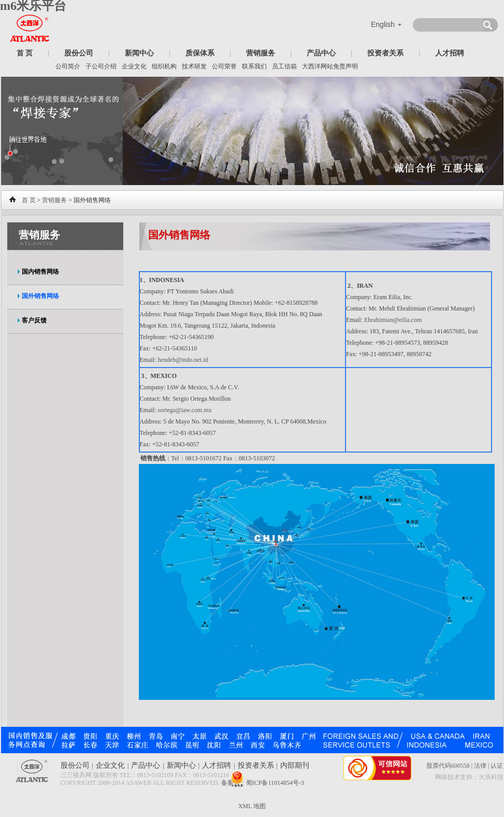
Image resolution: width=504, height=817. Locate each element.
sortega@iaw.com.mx (185, 410)
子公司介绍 (101, 66)
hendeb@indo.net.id (183, 360)
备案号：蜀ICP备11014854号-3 (263, 783)
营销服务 (261, 53)
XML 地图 (252, 806)
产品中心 (321, 53)
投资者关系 (385, 53)
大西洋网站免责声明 (330, 66)
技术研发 (194, 66)
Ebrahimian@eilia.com (393, 320)
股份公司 (79, 53)
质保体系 (200, 53)
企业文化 (134, 66)
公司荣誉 (224, 66)
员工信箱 (284, 66)
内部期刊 (295, 765)
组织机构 (164, 66)
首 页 (25, 53)
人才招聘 (450, 53)
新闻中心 (139, 53)
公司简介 (68, 66)
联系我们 (254, 66)
